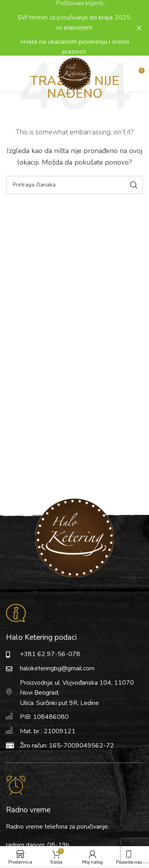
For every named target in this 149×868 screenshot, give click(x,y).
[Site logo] (75, 73)
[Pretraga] (74, 185)
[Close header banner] (139, 28)
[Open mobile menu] (18, 74)
